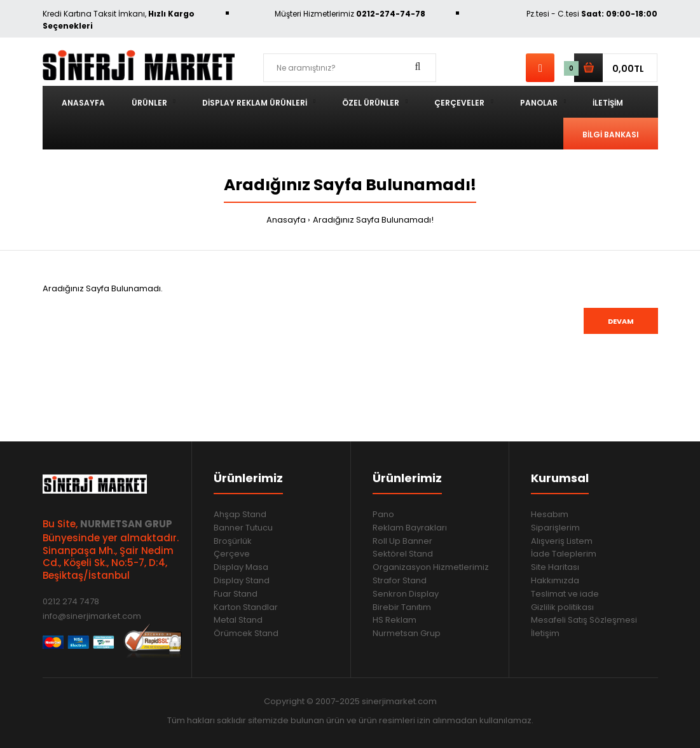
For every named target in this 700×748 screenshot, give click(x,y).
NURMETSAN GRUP (126, 524)
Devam (621, 321)
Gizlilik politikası (562, 607)
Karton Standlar (246, 607)
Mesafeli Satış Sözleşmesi (584, 620)
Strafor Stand (400, 580)
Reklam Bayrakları (410, 528)
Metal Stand (238, 620)
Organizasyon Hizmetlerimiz (431, 567)
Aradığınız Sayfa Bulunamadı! (373, 220)
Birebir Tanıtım (402, 607)
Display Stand (242, 580)
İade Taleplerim (564, 554)
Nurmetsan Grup (407, 633)
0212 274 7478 (71, 601)
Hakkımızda (555, 580)
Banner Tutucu (243, 528)
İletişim (545, 633)
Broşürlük (233, 541)
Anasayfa (286, 220)
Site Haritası (555, 567)
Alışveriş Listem (562, 541)
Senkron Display (406, 594)
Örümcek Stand (246, 633)
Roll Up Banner (402, 541)
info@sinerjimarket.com (92, 616)
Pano (383, 514)
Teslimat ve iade (565, 594)
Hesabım (550, 514)
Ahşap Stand (240, 514)
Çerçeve (232, 554)
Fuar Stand (236, 594)
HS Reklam (395, 620)
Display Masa (241, 567)
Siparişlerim (555, 528)
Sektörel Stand (403, 554)
